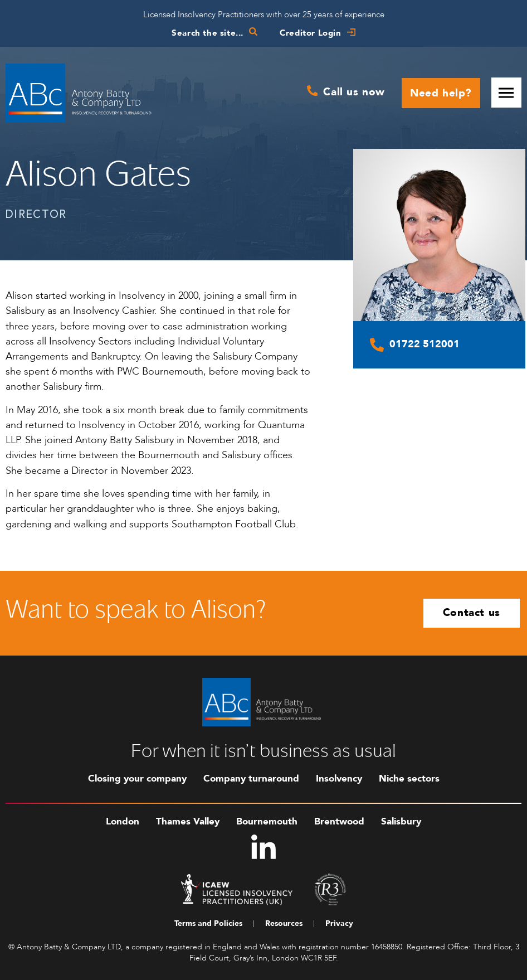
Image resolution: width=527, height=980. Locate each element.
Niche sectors (409, 778)
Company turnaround (251, 778)
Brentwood (339, 821)
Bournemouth (267, 821)
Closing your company (137, 778)
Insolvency (339, 778)
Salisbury (401, 821)
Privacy (339, 923)
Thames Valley (188, 821)
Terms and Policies (208, 923)
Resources (284, 923)
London (123, 821)
